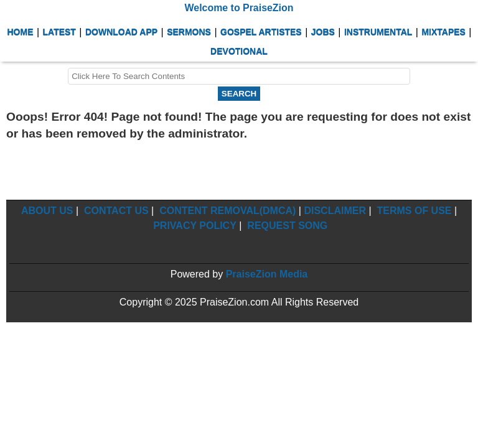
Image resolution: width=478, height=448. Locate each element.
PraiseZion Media (267, 274)
